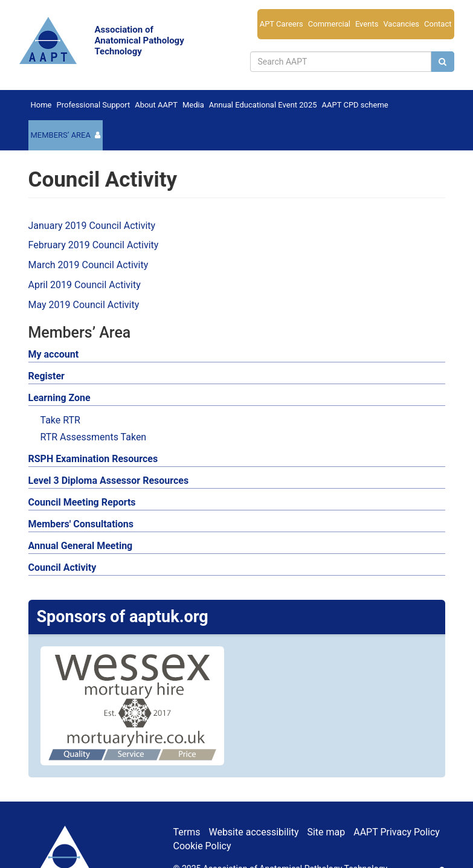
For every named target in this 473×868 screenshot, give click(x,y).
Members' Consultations (81, 524)
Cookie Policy (202, 846)
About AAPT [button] (156, 105)
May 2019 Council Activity (84, 305)
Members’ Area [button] (61, 135)
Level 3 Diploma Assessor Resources (109, 481)
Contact (438, 24)
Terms (187, 832)
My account (54, 354)
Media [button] (193, 105)
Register (47, 376)
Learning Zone (60, 398)
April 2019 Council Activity (85, 285)
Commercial (329, 24)
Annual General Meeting (81, 546)
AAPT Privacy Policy (397, 832)
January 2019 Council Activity (92, 226)
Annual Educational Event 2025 (263, 105)
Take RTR (60, 420)
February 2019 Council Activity (94, 245)
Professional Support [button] (93, 105)
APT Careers (282, 24)
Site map (326, 832)
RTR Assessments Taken (94, 437)
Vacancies (401, 24)
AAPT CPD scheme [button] (355, 105)
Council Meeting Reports (82, 502)
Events (367, 24)
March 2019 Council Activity (88, 265)
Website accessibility (253, 832)
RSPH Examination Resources (93, 459)
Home (41, 105)
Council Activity (63, 567)
